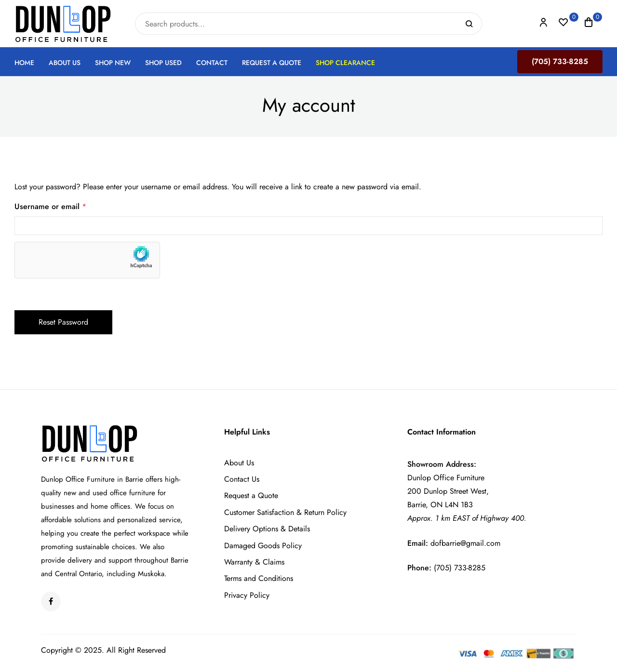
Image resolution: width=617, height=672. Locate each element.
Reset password (63, 322)
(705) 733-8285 (560, 61)
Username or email (308, 206)
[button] (589, 24)
